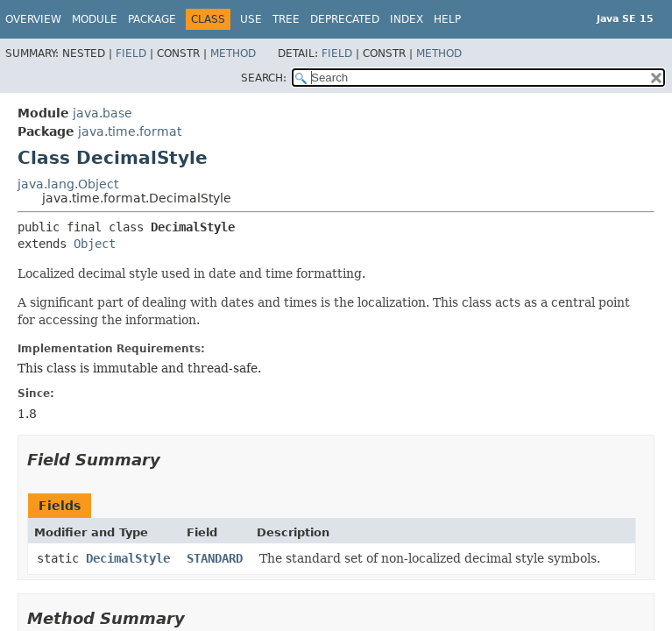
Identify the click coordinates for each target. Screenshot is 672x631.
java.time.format (130, 131)
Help (447, 19)
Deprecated (345, 19)
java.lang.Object (68, 184)
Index (407, 19)
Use (251, 19)
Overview (33, 19)
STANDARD (215, 558)
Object (95, 244)
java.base (103, 113)
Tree (286, 19)
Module (95, 19)
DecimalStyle (128, 558)
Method (233, 53)
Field (131, 53)
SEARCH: (264, 78)
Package (152, 19)
